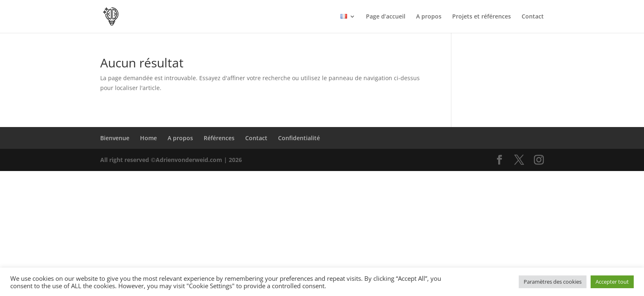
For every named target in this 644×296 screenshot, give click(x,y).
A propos (429, 17)
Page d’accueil (386, 17)
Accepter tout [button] (612, 282)
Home (148, 138)
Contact (533, 17)
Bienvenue (115, 138)
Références (219, 138)
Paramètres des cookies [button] (553, 282)
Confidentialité (299, 138)
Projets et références (482, 17)
